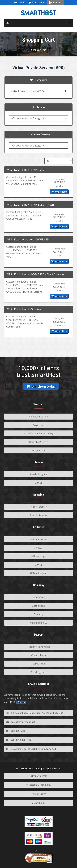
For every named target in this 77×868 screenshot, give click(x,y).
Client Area (56, 2)
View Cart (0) (37, 2)
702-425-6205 (16, 731)
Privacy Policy (38, 794)
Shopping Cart (39, 50)
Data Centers (38, 597)
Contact (20, 2)
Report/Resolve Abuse (38, 647)
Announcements (38, 623)
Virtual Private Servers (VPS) (39, 433)
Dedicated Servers (38, 442)
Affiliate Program (38, 573)
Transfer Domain (39, 515)
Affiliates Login (38, 556)
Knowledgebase (39, 672)
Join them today (41, 386)
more (21, 702)
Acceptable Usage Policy (38, 785)
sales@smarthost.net (21, 722)
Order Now (59, 192)
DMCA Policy (38, 803)
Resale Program (38, 474)
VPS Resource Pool (38, 417)
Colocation (38, 425)
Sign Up (39, 483)
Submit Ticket (38, 664)
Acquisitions (39, 606)
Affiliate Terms (39, 539)
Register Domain (39, 507)
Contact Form (38, 655)
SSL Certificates (39, 450)
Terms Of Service (38, 776)
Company (38, 614)
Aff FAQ (38, 548)
